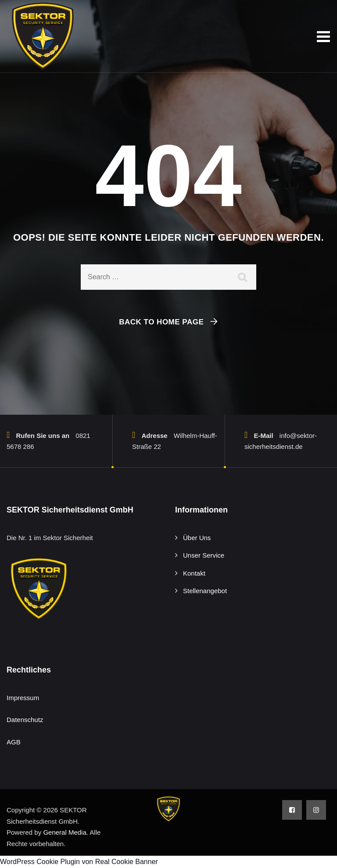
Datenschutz (25, 720)
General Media (65, 832)
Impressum (23, 698)
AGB (14, 742)
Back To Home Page (161, 322)
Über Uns (197, 538)
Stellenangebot (205, 591)
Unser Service (204, 555)
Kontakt (194, 573)
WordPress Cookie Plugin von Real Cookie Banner (79, 862)
